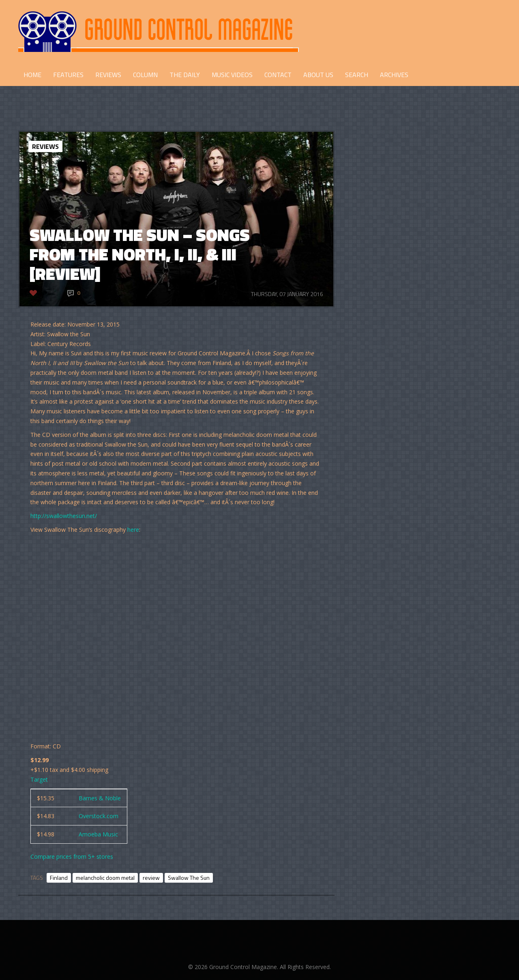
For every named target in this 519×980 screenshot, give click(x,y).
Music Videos (232, 75)
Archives (394, 75)
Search (357, 75)
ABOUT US (318, 75)
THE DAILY (185, 75)
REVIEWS (108, 75)
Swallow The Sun (189, 878)
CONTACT (278, 75)
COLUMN (145, 75)
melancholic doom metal (105, 878)
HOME (32, 75)
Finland (59, 878)
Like (46, 293)
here (133, 530)
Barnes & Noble (100, 798)
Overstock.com (99, 816)
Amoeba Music (98, 834)
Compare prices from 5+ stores (72, 856)
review (151, 878)
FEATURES (68, 75)
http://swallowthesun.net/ (64, 516)
